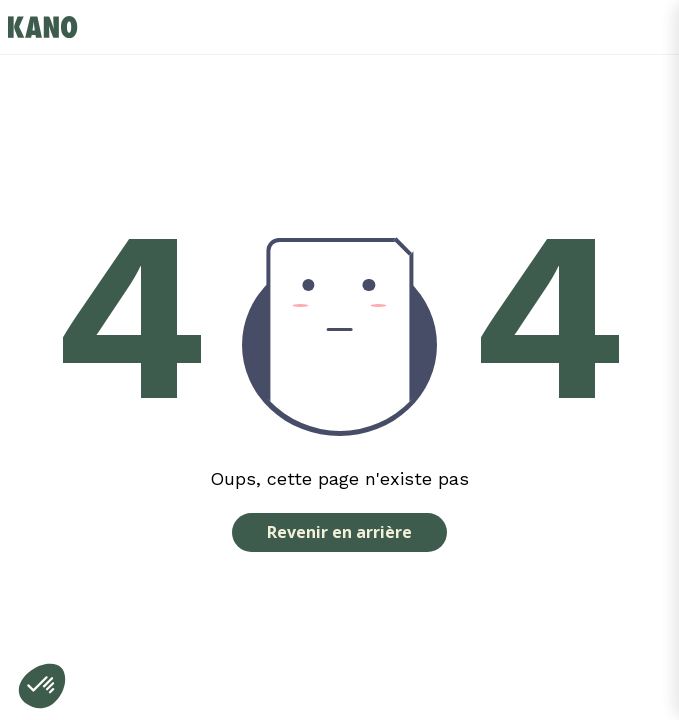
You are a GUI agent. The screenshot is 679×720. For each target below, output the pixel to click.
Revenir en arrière (339, 532)
